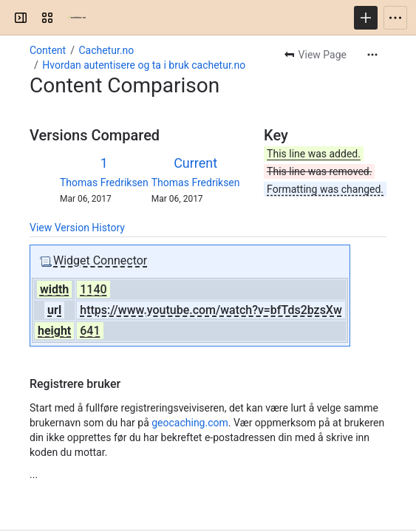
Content (48, 50)
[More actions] (372, 55)
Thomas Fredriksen (104, 183)
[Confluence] (77, 18)
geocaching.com (190, 423)
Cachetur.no (106, 50)
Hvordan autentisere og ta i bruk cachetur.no (144, 65)
